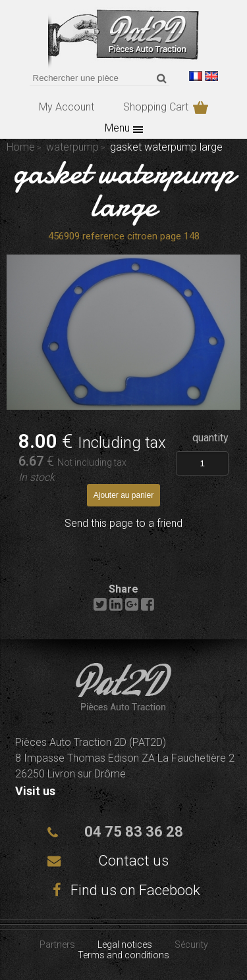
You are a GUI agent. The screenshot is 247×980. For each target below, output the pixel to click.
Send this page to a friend (123, 523)
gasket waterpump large (123, 189)
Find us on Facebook (124, 890)
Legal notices (125, 944)
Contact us (133, 861)
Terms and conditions (123, 955)
